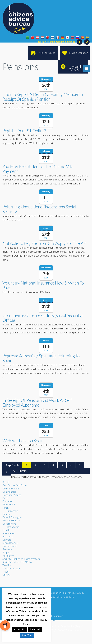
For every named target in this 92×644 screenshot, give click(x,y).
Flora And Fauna (11, 520)
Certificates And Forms (15, 485)
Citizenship (12, 511)
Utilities (6, 575)
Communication (11, 488)
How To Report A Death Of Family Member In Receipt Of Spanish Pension (43, 97)
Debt (5, 498)
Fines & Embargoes (12, 517)
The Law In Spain (11, 568)
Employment (9, 504)
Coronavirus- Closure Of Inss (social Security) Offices (43, 318)
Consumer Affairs (12, 495)
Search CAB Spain (77, 68)
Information (9, 533)
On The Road (9, 546)
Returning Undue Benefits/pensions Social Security (39, 209)
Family (6, 508)
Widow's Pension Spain (23, 441)
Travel (6, 572)
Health (6, 530)
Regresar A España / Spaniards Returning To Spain (41, 358)
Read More (27, 635)
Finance (7, 514)
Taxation (7, 565)
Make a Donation (78, 53)
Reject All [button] (35, 629)
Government (9, 524)
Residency (8, 556)
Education (8, 501)
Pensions (7, 549)
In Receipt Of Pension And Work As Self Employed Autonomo (37, 403)
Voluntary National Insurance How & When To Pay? (43, 285)
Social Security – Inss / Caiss (17, 562)
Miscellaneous (10, 543)
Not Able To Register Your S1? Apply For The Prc (44, 243)
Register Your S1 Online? (24, 131)
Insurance (8, 536)
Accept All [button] (19, 629)
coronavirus (13, 527)
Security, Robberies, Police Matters (21, 559)
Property (7, 552)
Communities (9, 492)
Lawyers (7, 540)
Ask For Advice (47, 53)
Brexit (6, 482)
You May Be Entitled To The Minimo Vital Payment (38, 169)
